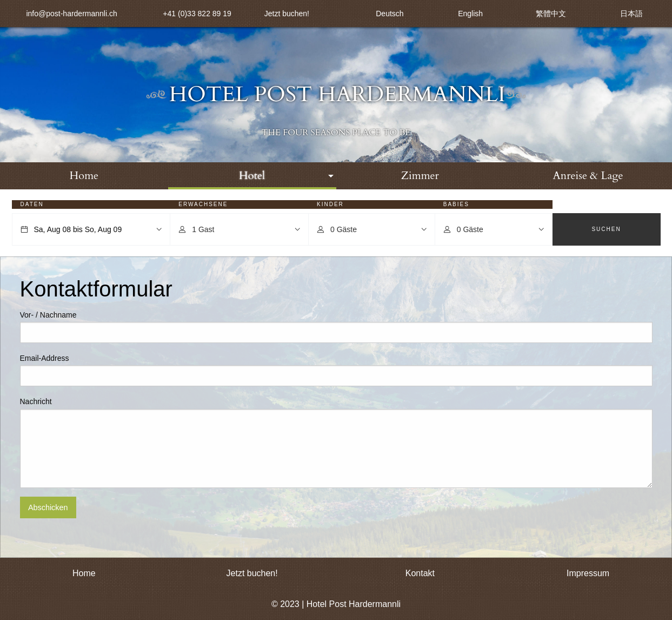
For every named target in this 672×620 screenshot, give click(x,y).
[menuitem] (84, 176)
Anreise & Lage (588, 176)
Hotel (252, 176)
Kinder (330, 204)
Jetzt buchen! (287, 14)
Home (84, 176)
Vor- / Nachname (48, 315)
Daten (32, 204)
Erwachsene (203, 204)
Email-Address (45, 358)
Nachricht (36, 401)
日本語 (631, 14)
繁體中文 (551, 14)
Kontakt (420, 573)
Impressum (588, 573)
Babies (456, 204)
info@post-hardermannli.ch (71, 14)
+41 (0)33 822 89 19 (197, 14)
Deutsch (390, 14)
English (470, 14)
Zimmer (420, 176)
